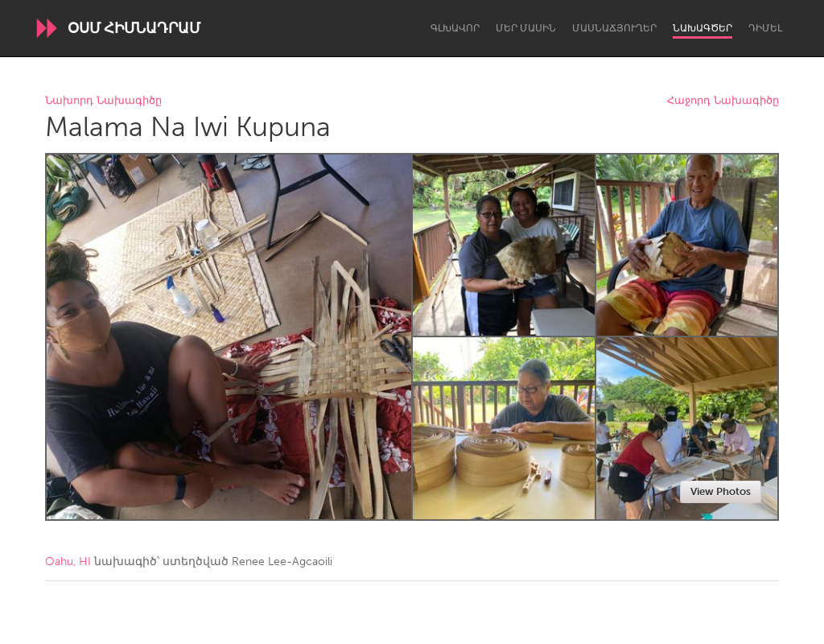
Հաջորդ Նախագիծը (723, 101)
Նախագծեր (702, 28)
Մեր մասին (526, 28)
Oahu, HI (68, 561)
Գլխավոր (455, 28)
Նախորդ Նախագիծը (103, 101)
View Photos (721, 491)
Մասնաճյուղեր (614, 28)
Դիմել (765, 28)
